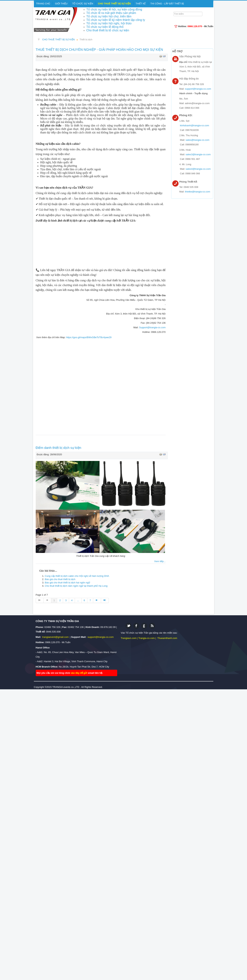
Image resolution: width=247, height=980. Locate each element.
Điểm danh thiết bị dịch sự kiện (58, 448)
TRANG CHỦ (43, 4)
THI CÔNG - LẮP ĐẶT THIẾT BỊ (167, 4)
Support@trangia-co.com (152, 327)
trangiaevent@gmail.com (56, 637)
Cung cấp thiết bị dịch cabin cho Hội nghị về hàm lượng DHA (77, 576)
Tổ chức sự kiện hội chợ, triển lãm (109, 16)
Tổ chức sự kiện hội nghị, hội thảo (109, 23)
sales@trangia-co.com (198, 140)
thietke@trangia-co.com (197, 192)
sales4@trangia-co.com (198, 169)
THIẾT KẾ (141, 4)
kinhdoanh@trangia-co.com (195, 125)
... (78, 600)
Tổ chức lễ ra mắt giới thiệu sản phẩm (111, 13)
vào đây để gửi (79, 673)
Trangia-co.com (146, 638)
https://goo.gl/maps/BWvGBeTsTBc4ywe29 (89, 337)
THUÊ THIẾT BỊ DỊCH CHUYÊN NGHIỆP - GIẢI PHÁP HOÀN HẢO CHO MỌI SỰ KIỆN (99, 50)
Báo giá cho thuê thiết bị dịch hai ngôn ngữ (68, 583)
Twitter (128, 626)
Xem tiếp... (160, 561)
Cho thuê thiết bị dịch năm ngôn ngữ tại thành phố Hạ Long (76, 586)
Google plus (144, 626)
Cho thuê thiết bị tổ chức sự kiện (108, 30)
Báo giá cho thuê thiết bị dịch (60, 579)
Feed (152, 626)
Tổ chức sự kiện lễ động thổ (105, 27)
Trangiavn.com (129, 638)
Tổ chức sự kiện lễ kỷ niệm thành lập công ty (116, 20)
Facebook (136, 626)
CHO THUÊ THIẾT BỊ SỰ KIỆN (114, 4)
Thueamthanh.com (167, 638)
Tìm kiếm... (175, 11)
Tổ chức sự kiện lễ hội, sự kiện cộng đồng (114, 9)
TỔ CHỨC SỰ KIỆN (83, 4)
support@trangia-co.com (198, 89)
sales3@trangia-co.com (198, 154)
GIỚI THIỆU (61, 4)
